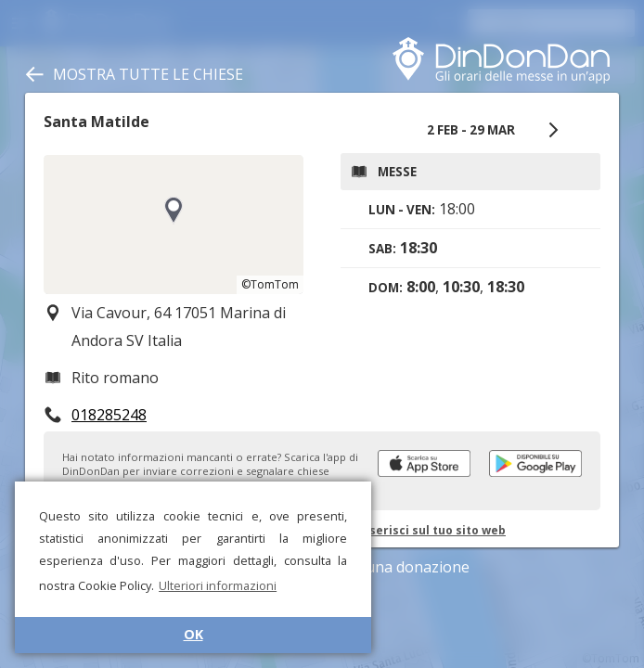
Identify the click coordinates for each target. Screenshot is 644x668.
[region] (174, 225)
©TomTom (270, 284)
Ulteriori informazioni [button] (218, 585)
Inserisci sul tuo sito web (432, 530)
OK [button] (193, 634)
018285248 (109, 415)
